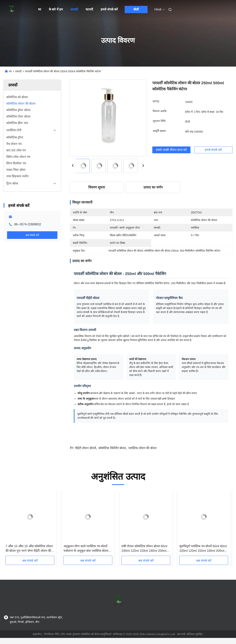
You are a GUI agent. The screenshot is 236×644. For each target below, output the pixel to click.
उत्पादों (74, 9)
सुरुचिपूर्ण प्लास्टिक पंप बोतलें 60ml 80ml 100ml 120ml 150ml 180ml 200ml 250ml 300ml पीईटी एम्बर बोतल (203, 549)
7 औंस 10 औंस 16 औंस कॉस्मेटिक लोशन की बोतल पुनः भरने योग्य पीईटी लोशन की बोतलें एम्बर (29, 549)
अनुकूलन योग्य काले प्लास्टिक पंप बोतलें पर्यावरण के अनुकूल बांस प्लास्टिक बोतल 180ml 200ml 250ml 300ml (86, 549)
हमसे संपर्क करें (109, 9)
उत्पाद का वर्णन (153, 187)
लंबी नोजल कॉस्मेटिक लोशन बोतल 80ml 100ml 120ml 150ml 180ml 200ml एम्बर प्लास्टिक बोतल (144, 549)
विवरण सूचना (97, 187)
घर (40, 9)
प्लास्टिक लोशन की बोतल (142, 448)
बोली (136, 9)
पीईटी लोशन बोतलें (85, 448)
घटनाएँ (89, 9)
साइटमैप (37, 634)
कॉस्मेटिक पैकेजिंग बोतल (112, 448)
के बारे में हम (56, 9)
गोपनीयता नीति (51, 634)
